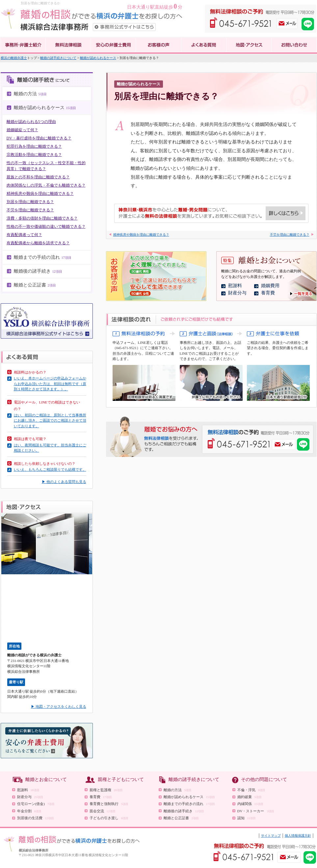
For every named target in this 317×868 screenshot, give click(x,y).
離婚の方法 (178, 790)
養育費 (268, 293)
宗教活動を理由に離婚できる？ (34, 155)
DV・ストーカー (256, 811)
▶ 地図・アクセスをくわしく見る (59, 706)
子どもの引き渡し (109, 818)
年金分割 (29, 811)
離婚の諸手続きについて (58, 58)
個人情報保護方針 (298, 836)
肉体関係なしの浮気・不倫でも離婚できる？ (46, 185)
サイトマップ (271, 836)
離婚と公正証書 (181, 818)
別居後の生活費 (36, 818)
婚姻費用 (270, 286)
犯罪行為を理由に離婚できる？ (34, 146)
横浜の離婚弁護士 (14, 58)
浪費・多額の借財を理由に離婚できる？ (42, 218)
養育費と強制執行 (109, 804)
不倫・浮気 (251, 790)
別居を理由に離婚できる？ (30, 202)
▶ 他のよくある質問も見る (64, 482)
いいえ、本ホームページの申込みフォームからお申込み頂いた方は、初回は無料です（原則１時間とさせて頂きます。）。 (50, 384)
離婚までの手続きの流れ (189, 804)
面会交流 (103, 811)
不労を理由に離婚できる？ (30, 210)
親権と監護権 (106, 790)
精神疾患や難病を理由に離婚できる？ (40, 194)
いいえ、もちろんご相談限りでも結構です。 (50, 469)
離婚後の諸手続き (184, 811)
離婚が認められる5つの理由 (31, 122)
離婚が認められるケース (98, 58)
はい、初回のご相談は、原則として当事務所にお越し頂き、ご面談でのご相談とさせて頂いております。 (50, 420)
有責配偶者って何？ (24, 235)
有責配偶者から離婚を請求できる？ (38, 243)
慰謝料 (235, 286)
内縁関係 (250, 804)
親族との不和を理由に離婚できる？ (38, 177)
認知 (247, 818)
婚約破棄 (250, 797)
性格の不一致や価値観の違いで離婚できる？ (46, 226)
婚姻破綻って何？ (22, 130)
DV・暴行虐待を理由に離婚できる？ (39, 138)
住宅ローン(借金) (36, 804)
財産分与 (237, 293)
